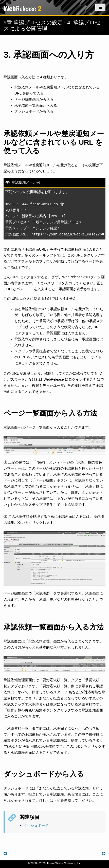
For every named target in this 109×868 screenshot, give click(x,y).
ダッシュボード (36, 825)
